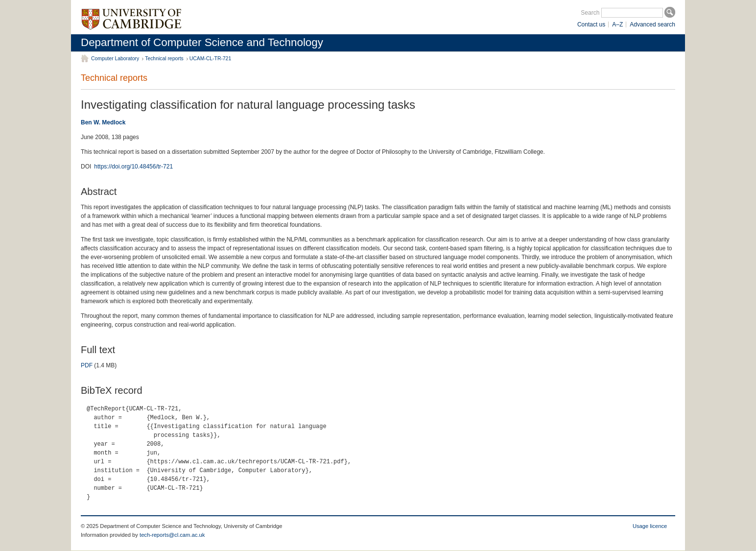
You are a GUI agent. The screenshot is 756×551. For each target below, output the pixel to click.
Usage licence (650, 526)
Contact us (591, 24)
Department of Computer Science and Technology (202, 42)
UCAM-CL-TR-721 (210, 59)
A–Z (617, 24)
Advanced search (652, 24)
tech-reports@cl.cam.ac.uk (172, 535)
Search (590, 13)
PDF (87, 365)
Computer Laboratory (115, 59)
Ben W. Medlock (103, 122)
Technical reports (164, 59)
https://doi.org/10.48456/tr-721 (133, 167)
